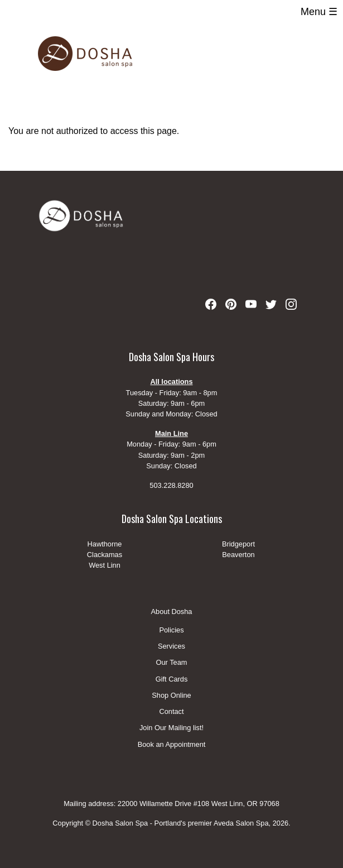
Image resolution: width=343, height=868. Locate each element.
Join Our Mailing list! (171, 728)
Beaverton (238, 555)
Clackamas (105, 555)
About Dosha (172, 612)
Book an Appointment (172, 744)
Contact (171, 712)
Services (171, 647)
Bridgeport (238, 544)
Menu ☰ (319, 12)
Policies (171, 630)
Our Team (172, 663)
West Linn (105, 565)
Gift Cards (172, 680)
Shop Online (171, 696)
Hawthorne (105, 544)
